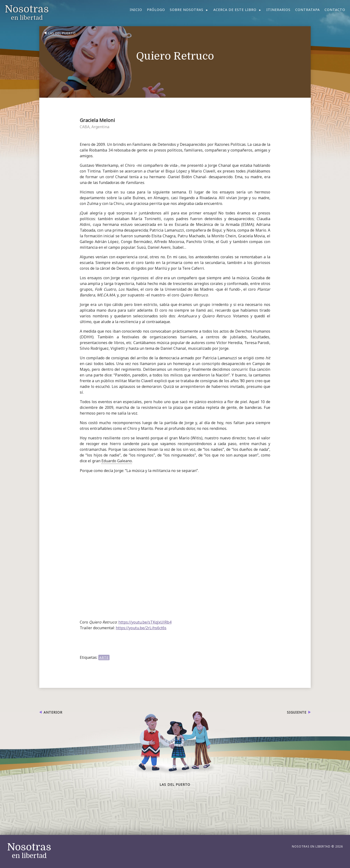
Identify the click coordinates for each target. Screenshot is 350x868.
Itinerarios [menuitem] (278, 10)
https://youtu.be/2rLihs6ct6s (141, 628)
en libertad (29, 851)
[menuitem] (189, 10)
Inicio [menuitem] (136, 10)
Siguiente (297, 712)
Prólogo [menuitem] (156, 10)
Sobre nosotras (187, 10)
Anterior (53, 712)
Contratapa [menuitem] (307, 10)
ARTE (104, 657)
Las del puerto (62, 33)
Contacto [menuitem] (335, 10)
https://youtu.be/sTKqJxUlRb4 (145, 622)
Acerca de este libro (235, 10)
